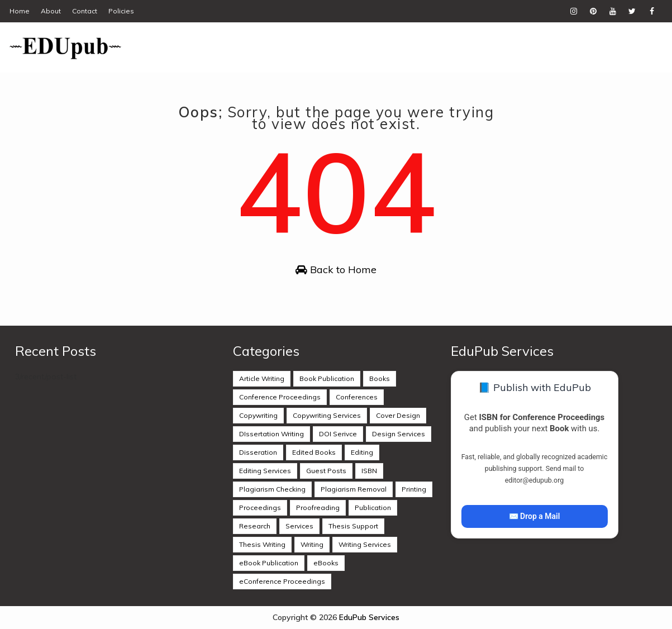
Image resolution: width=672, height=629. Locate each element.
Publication (373, 508)
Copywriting (258, 415)
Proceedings (260, 508)
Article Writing (262, 378)
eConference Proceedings (282, 581)
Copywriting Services (327, 415)
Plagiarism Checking (272, 489)
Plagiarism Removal (354, 489)
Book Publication (327, 378)
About (51, 11)
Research (255, 526)
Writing (312, 544)
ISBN (369, 471)
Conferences (357, 397)
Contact (85, 11)
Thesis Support (353, 526)
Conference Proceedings (280, 397)
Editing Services (265, 471)
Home (20, 11)
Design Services (399, 434)
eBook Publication (269, 563)
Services (299, 526)
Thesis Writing (262, 544)
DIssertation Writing (271, 434)
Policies (121, 11)
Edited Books (314, 452)
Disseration (258, 452)
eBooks (326, 563)
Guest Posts (326, 471)
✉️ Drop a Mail (535, 516)
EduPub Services (369, 617)
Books (380, 378)
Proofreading (318, 508)
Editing (362, 452)
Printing (414, 489)
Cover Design (398, 415)
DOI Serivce (338, 434)
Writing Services (365, 544)
